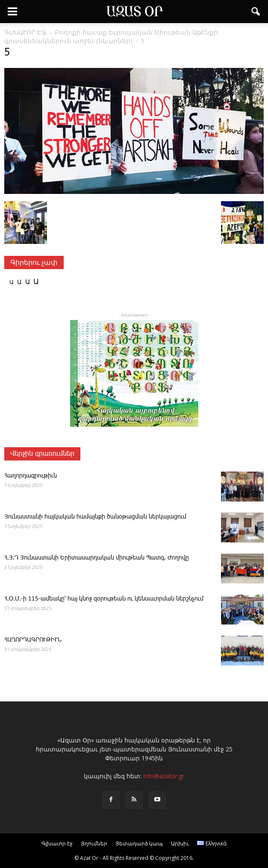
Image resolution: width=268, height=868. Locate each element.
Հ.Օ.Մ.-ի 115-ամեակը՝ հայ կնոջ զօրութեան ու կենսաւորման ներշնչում (104, 599)
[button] (256, 12)
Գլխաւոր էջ (57, 843)
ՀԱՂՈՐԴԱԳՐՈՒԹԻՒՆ (33, 640)
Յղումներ (94, 843)
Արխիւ (180, 843)
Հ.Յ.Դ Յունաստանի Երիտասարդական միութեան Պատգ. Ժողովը (97, 558)
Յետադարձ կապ (139, 843)
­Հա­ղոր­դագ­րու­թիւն (31, 476)
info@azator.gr (164, 776)
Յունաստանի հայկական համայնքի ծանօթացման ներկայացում (95, 517)
